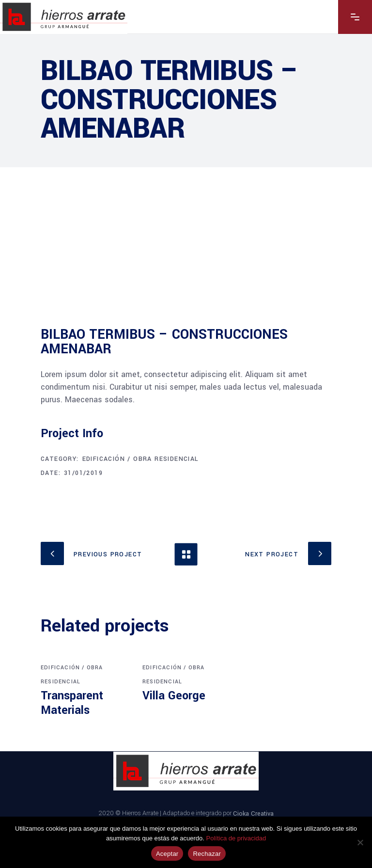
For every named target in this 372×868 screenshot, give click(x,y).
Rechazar (207, 854)
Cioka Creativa (253, 813)
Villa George (174, 696)
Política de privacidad (236, 838)
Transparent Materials (72, 703)
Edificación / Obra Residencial (141, 459)
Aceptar (167, 854)
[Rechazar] (360, 842)
